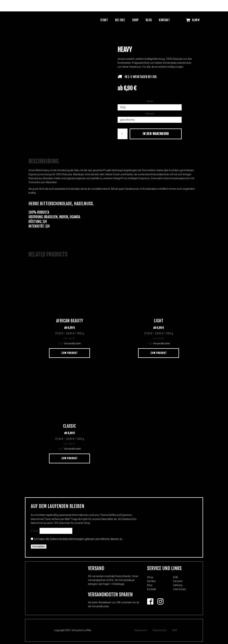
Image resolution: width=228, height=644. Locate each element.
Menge (150, 101)
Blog (149, 20)
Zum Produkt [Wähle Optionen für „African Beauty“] (69, 352)
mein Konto (179, 588)
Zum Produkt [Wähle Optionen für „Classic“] (69, 457)
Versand (178, 580)
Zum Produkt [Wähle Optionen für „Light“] (159, 352)
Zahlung (178, 584)
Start (104, 20)
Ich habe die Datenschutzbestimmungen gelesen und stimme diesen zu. (78, 538)
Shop (135, 20)
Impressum (141, 629)
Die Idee (120, 20)
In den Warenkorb (156, 134)
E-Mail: (52, 529)
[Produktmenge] (123, 134)
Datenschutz (160, 629)
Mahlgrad (150, 114)
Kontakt (164, 20)
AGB (175, 576)
